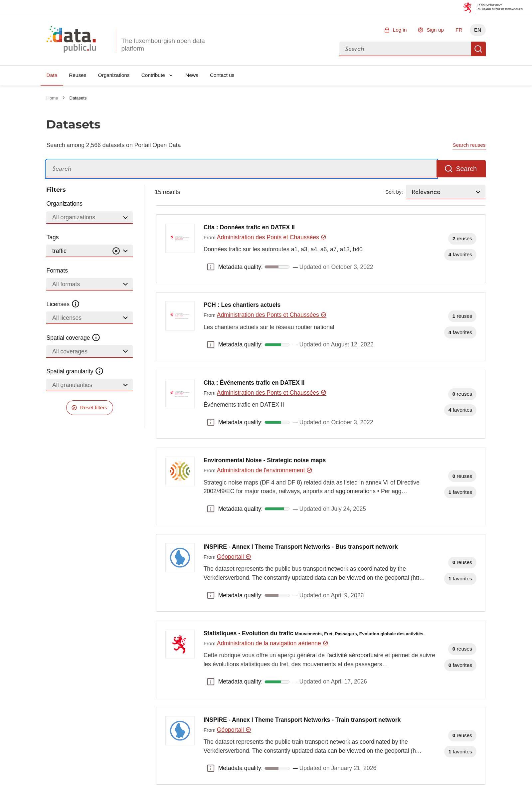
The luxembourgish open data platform (163, 45)
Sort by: (394, 192)
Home (53, 98)
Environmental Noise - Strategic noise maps (265, 460)
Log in (400, 30)
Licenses (63, 304)
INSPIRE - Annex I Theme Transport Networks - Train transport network (302, 720)
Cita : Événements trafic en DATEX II (254, 383)
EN (478, 30)
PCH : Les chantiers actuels (242, 305)
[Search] (241, 169)
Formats (57, 271)
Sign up (435, 30)
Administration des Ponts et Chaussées (272, 237)
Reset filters (94, 407)
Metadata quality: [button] (211, 267)
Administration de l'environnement (265, 470)
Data (52, 75)
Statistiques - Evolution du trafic (314, 633)
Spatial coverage (73, 338)
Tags (52, 237)
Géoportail (234, 557)
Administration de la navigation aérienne (273, 643)
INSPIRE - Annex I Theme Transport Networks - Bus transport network (301, 547)
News (192, 75)
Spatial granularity (75, 371)
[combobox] (405, 49)
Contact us (222, 75)
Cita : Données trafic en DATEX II (249, 227)
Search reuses (469, 145)
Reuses (78, 75)
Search (478, 49)
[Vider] (116, 251)
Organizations (114, 75)
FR (459, 30)
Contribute (153, 75)
